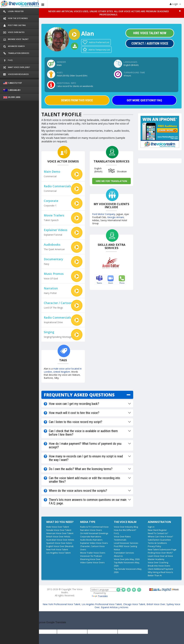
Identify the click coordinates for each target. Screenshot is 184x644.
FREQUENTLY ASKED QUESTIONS (79, 395)
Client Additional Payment (160, 569)
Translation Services (124, 553)
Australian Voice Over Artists (60, 540)
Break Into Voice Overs (159, 566)
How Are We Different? (125, 530)
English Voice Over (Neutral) (60, 546)
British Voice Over (156, 604)
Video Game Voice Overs (92, 562)
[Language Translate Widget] (107, 590)
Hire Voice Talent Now (150, 33)
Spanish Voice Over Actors (59, 543)
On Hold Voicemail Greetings (94, 533)
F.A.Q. (117, 533)
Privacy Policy (154, 546)
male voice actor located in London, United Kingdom (63, 370)
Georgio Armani (116, 217)
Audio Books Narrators (91, 540)
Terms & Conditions (157, 543)
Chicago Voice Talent (134, 604)
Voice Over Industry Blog (126, 527)
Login (175, 4)
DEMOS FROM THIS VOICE (77, 100)
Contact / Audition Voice (150, 43)
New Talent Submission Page (162, 549)
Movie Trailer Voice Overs (93, 553)
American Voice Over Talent (60, 533)
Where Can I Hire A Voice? (160, 537)
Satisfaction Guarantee (159, 540)
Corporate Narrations (91, 537)
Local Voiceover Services (126, 543)
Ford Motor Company (104, 214)
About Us (118, 556)
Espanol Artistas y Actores (115, 607)
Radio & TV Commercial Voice (94, 527)
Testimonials (120, 540)
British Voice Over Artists (58, 537)
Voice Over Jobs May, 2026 (127, 559)
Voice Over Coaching (158, 562)
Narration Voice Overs (91, 530)
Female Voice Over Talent (59, 530)
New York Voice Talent (57, 549)
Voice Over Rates (122, 537)
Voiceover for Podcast (91, 556)
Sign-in (151, 527)
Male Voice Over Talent (58, 527)
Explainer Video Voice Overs (94, 543)
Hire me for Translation (111, 181)
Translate (100, 596)
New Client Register (157, 530)
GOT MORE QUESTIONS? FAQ (144, 100)
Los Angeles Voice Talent (58, 553)
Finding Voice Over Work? (160, 553)
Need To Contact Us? (158, 533)
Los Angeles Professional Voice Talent (102, 604)
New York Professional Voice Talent (61, 604)
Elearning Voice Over (90, 559)
